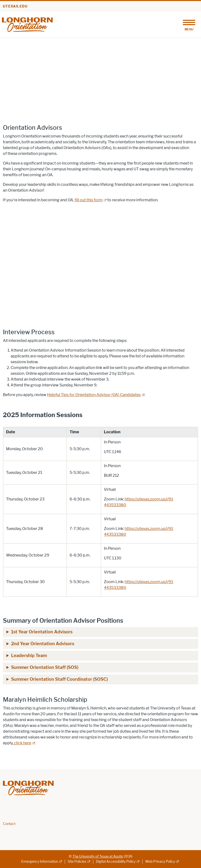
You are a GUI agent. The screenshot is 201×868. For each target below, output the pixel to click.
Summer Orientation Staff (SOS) (45, 667)
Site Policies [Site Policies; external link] (77, 862)
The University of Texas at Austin (98, 857)
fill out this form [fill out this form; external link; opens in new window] (89, 200)
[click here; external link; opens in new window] (24, 743)
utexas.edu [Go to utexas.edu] (15, 6)
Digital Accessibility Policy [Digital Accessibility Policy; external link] (116, 862)
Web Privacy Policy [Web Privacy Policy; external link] (160, 862)
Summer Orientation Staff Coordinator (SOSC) (59, 679)
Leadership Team (29, 656)
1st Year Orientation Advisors (42, 632)
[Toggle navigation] (189, 25)
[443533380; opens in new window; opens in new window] (115, 505)
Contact (9, 824)
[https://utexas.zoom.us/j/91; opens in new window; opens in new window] (149, 499)
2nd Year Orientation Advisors (43, 644)
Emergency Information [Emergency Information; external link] (40, 862)
